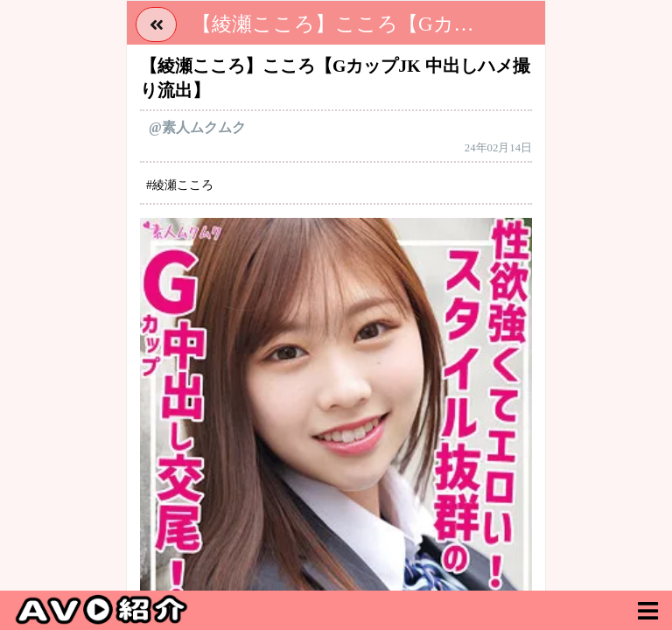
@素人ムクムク (197, 127)
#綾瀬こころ (180, 185)
